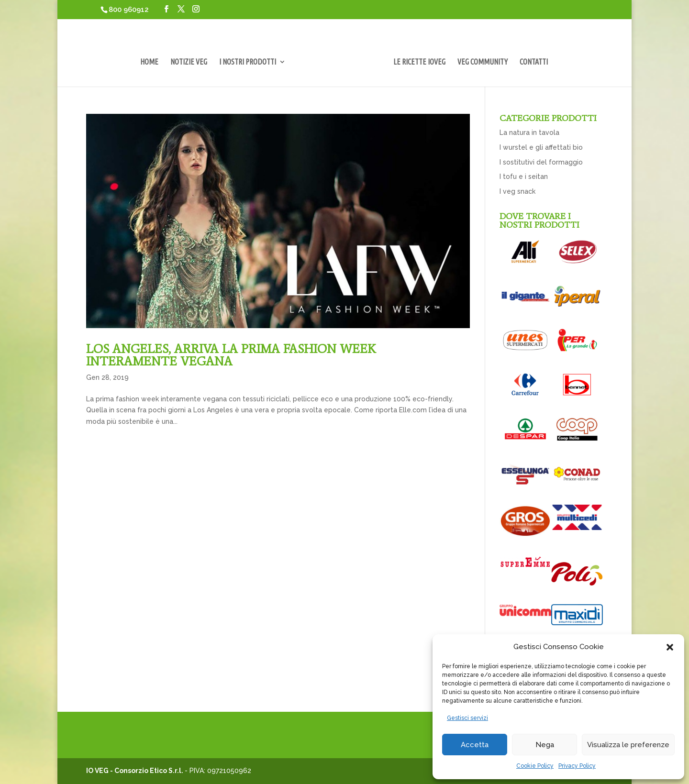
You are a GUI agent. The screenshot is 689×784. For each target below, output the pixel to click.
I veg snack (517, 191)
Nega (545, 745)
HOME (149, 62)
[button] (670, 647)
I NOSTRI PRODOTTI (248, 62)
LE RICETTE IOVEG (419, 62)
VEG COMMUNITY (483, 62)
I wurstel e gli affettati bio (541, 147)
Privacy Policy (577, 766)
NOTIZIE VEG (189, 62)
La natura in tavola (529, 133)
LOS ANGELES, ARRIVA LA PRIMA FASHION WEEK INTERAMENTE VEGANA (231, 355)
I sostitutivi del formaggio (541, 162)
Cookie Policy (535, 766)
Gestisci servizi (467, 718)
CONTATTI (534, 62)
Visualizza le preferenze (628, 745)
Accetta (475, 745)
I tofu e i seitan (524, 177)
